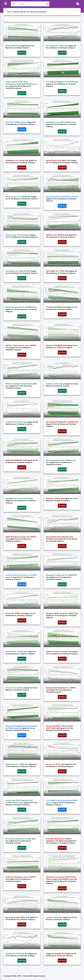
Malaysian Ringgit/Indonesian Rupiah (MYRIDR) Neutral (21, 727)
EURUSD (8, 453)
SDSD (47, 414)
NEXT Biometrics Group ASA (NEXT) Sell (21, 538)
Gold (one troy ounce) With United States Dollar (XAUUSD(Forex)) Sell (61, 878)
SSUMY (48, 114)
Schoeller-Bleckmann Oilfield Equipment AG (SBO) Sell (59, 840)
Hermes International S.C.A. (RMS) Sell (61, 689)
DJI (6, 831)
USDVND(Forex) (11, 74)
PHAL (47, 189)
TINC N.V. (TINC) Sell (55, 499)
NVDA (47, 227)
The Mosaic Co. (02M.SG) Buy (18, 271)
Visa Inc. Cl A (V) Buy (15, 688)
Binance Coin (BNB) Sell (56, 346)
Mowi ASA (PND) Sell (15, 613)
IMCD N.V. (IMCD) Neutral (17, 122)
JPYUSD (48, 299)
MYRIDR (8, 718)
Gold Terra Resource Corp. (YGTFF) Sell (21, 878)
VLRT (47, 644)
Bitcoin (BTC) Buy (13, 46)
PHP (47, 74)
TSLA (47, 376)
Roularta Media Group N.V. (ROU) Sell (62, 613)
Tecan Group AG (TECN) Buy (18, 235)
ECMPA (48, 529)
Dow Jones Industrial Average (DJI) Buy (21, 840)
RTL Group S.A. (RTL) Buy (57, 46)
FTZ (46, 757)
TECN (7, 227)
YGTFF (7, 869)
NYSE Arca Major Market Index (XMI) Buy (21, 385)
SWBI (7, 567)
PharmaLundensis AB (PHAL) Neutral (62, 197)
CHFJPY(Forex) (11, 793)
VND (47, 793)
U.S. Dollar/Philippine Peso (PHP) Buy (62, 82)
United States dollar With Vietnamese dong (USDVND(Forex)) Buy (21, 84)
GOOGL (8, 491)
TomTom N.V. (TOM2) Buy (17, 652)
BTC (6, 38)
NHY (47, 153)
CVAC (7, 414)
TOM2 (7, 644)
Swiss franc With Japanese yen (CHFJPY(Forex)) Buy (19, 802)
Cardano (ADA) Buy (54, 917)
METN (7, 338)
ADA (47, 910)
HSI (6, 910)
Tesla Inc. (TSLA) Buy (55, 384)
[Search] (31, 4)
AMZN (7, 189)
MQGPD (48, 567)
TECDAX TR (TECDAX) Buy (17, 954)
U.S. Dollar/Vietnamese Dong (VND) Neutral (61, 802)
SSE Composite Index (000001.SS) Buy (61, 461)
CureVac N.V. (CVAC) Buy (16, 422)
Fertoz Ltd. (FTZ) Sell (55, 764)
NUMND (8, 299)
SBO (47, 831)
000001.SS (50, 453)
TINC (47, 491)
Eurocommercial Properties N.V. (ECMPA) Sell (60, 538)
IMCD (7, 114)
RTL (46, 38)
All (14, 4)
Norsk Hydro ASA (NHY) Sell (59, 161)
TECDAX (8, 946)
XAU (6, 153)
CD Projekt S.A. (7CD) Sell (57, 271)
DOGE (47, 946)
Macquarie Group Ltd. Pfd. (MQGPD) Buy (61, 576)
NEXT (7, 529)
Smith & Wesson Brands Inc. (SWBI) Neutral (21, 576)
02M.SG (8, 263)
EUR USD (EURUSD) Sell (16, 460)
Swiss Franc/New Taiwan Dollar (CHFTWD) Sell (59, 727)
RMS (47, 680)
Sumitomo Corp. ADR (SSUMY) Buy (61, 122)
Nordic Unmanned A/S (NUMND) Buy (21, 307)
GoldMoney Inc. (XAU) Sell (17, 161)
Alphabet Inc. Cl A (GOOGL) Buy (19, 499)
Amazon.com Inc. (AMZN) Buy (18, 197)
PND (6, 606)
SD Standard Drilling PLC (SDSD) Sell (62, 422)
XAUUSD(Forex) (52, 869)
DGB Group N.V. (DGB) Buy (17, 764)
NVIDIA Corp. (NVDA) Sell (57, 235)
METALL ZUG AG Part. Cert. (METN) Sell (21, 347)
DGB (6, 757)
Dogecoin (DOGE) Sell (56, 954)
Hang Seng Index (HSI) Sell (17, 917)
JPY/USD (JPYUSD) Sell (56, 307)
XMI (6, 376)
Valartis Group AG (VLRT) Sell (59, 652)
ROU (47, 606)
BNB (47, 338)
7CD (47, 263)
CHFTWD (49, 718)
